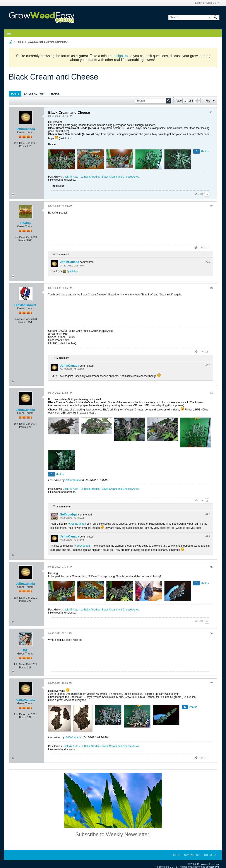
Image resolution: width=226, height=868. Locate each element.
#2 (211, 206)
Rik (25, 650)
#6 (211, 634)
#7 (211, 683)
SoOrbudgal (69, 514)
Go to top (211, 855)
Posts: (23, 146)
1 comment (63, 254)
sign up (122, 56)
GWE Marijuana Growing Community (48, 42)
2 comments (63, 507)
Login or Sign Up (207, 3)
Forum (20, 42)
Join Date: (20, 143)
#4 (211, 393)
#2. (208, 262)
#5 (211, 567)
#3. (208, 365)
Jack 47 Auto (71, 177)
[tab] (15, 94)
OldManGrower (25, 305)
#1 (211, 112)
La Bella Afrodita (90, 177)
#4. (208, 514)
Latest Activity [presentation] (34, 94)
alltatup (25, 223)
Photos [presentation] (55, 94)
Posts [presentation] (15, 94)
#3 (211, 288)
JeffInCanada (25, 129)
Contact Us (192, 855)
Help (176, 855)
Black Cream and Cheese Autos (120, 177)
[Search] (190, 18)
